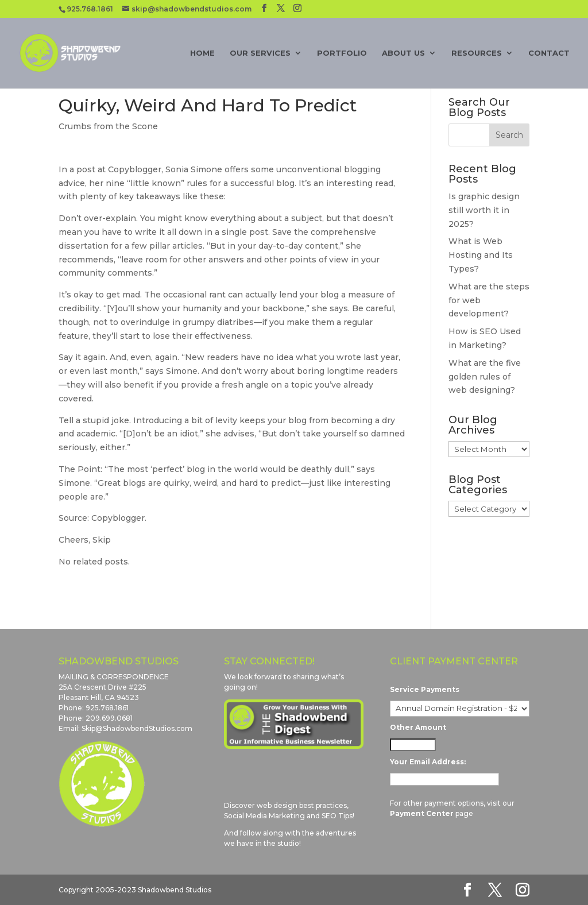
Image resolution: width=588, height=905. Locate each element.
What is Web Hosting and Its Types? (481, 255)
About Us (403, 53)
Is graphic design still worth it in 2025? (484, 210)
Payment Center (422, 813)
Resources (477, 53)
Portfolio (342, 53)
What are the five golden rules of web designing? (485, 377)
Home (202, 53)
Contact (549, 53)
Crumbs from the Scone (108, 126)
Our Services (260, 53)
